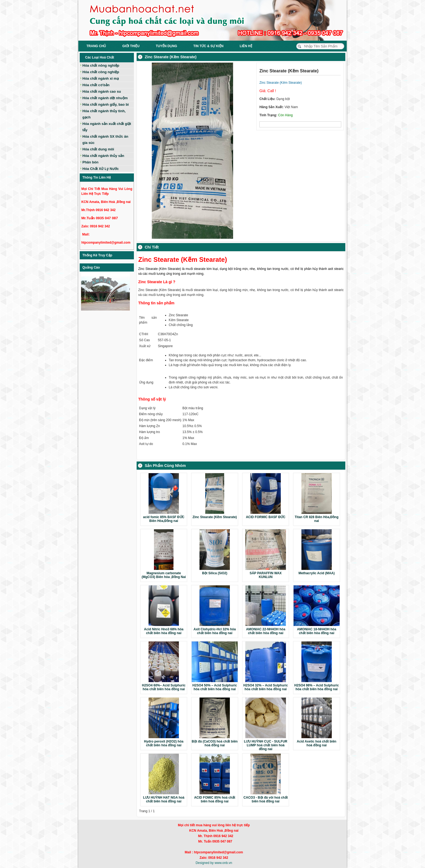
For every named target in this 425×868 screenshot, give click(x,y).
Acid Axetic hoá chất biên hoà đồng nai (317, 743)
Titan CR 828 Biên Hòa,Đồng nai (316, 519)
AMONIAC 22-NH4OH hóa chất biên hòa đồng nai (266, 631)
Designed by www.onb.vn (214, 863)
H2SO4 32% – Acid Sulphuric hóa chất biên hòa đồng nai (266, 687)
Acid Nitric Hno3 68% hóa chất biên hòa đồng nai (164, 631)
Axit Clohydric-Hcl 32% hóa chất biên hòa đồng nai (215, 631)
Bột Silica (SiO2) (215, 573)
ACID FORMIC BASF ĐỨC (266, 517)
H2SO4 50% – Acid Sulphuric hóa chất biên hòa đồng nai (215, 687)
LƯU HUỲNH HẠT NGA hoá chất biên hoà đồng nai (164, 799)
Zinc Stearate (179, 315)
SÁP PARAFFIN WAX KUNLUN (266, 575)
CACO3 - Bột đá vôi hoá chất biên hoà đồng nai (265, 799)
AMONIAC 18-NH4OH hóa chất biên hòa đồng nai (317, 631)
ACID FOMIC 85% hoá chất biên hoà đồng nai (215, 799)
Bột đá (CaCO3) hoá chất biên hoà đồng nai (215, 743)
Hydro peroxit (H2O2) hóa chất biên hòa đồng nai (164, 743)
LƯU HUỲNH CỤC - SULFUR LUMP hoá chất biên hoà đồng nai (266, 745)
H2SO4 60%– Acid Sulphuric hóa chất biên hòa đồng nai (164, 687)
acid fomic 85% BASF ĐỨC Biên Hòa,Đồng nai (164, 519)
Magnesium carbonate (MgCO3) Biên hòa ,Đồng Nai (164, 575)
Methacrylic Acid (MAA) (317, 573)
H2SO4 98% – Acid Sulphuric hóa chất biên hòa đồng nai (317, 687)
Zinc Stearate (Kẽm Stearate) (215, 517)
